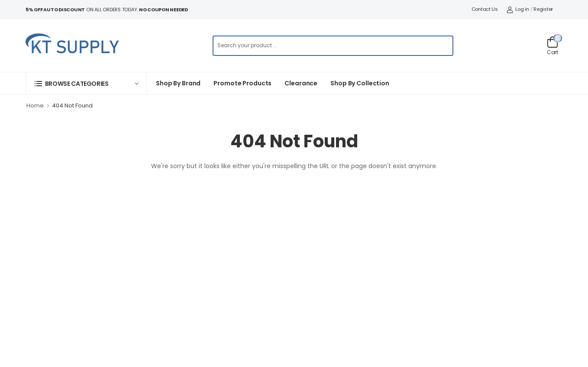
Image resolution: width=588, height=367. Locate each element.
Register (543, 9)
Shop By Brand (178, 83)
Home (35, 106)
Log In (518, 9)
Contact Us (485, 9)
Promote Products (242, 83)
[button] (86, 83)
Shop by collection (360, 83)
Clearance (301, 83)
